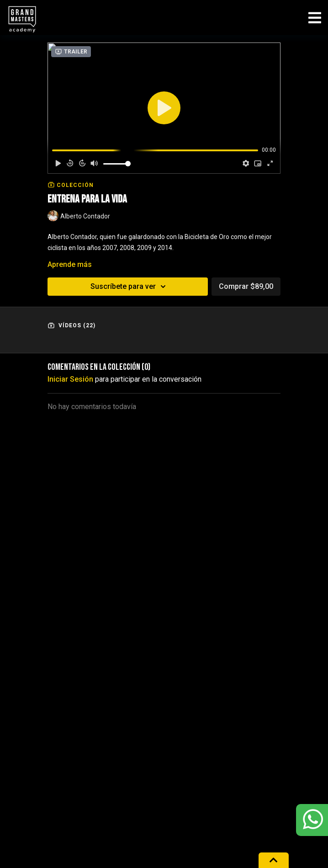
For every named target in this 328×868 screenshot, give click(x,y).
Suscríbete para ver (130, 287)
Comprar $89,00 (246, 286)
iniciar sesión (70, 379)
